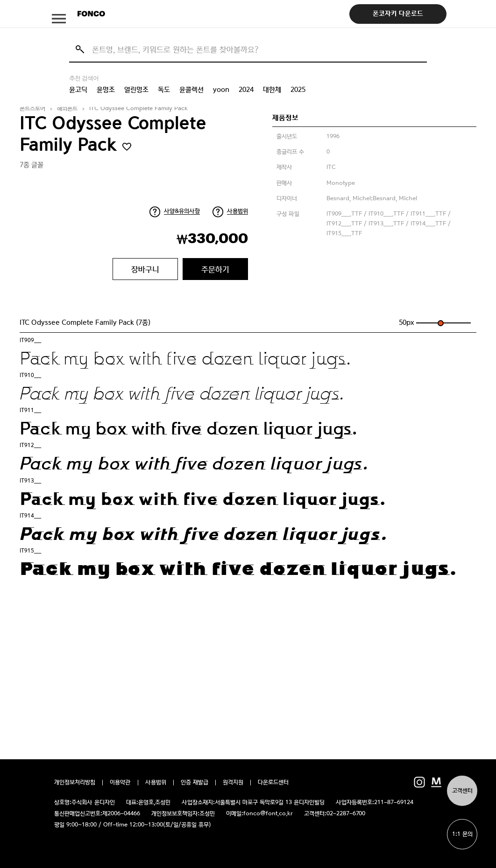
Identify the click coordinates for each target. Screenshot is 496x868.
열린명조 (136, 90)
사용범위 (237, 211)
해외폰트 (67, 108)
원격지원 (233, 783)
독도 (164, 90)
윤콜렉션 (191, 90)
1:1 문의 (462, 834)
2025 (298, 90)
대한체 (272, 90)
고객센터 (462, 791)
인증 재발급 (195, 783)
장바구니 (145, 269)
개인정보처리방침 (75, 783)
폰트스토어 (32, 108)
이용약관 (120, 783)
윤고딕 (78, 90)
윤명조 (106, 90)
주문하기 (215, 269)
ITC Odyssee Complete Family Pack (138, 108)
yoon (221, 90)
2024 (246, 90)
